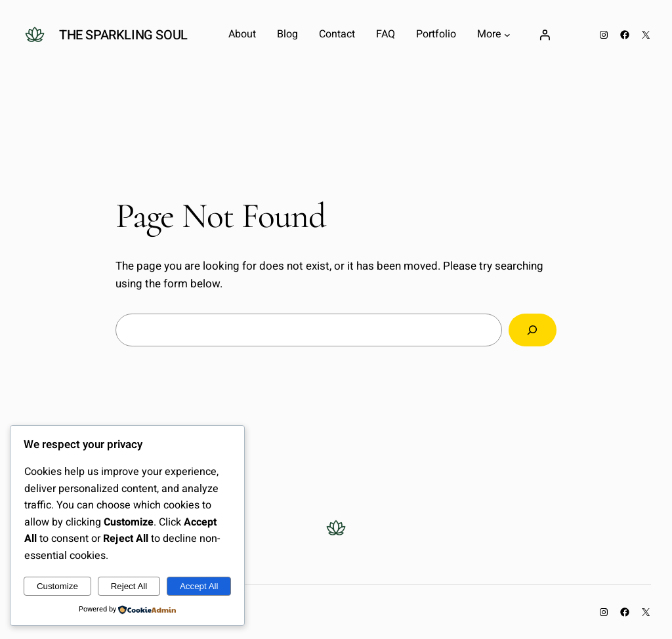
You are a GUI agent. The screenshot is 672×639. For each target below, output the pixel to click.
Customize (57, 586)
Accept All (199, 586)
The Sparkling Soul (123, 35)
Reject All (129, 586)
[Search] (533, 330)
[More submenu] (507, 35)
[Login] (545, 35)
